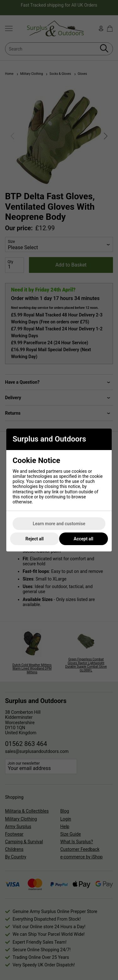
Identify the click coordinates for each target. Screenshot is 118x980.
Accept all (83, 539)
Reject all (35, 539)
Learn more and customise (59, 524)
